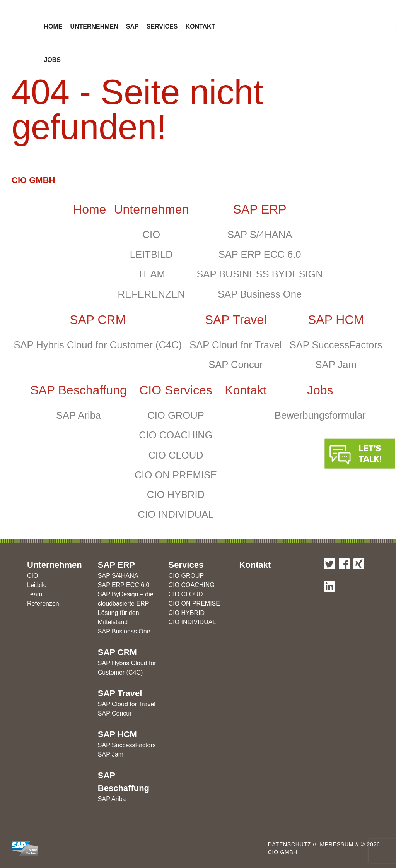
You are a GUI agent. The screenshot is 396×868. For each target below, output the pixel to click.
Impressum (335, 844)
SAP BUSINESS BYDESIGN (260, 274)
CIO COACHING (176, 435)
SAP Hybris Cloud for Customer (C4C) (98, 345)
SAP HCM (336, 320)
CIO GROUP (176, 415)
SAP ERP (260, 209)
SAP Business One (260, 294)
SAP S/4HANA (260, 235)
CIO (152, 235)
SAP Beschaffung (79, 390)
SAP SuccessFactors (336, 345)
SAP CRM (98, 320)
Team (35, 594)
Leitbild (37, 585)
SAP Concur (236, 365)
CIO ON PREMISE (176, 475)
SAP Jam (336, 365)
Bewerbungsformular (320, 415)
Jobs (52, 60)
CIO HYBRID (176, 495)
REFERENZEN (151, 294)
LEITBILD (151, 254)
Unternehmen (94, 27)
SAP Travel (236, 320)
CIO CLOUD (176, 455)
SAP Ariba (79, 415)
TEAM (151, 274)
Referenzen (43, 603)
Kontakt (200, 27)
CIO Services (176, 390)
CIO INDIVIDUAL (176, 514)
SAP (132, 27)
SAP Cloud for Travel (236, 345)
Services (162, 27)
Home (53, 27)
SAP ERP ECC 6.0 (260, 254)
